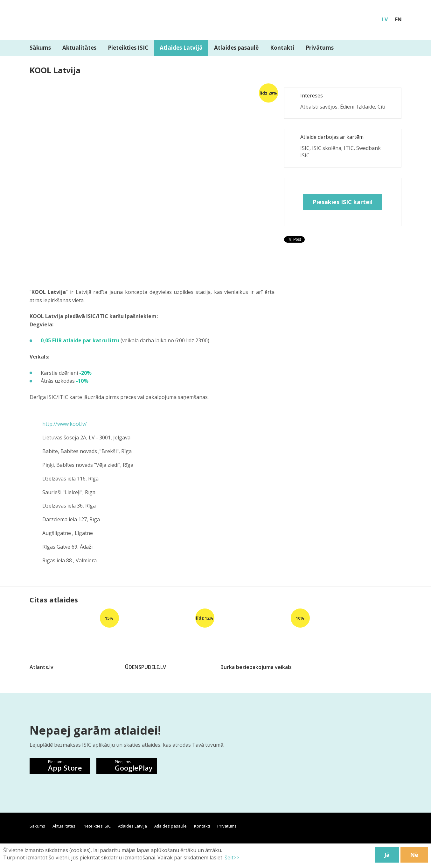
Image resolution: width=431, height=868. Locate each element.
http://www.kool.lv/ (65, 424)
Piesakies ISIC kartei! (343, 202)
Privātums (320, 48)
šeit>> (231, 857)
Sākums (40, 48)
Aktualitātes (79, 48)
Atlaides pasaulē (236, 48)
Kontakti (282, 48)
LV (385, 19)
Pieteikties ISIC (128, 48)
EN (398, 19)
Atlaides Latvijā (181, 48)
